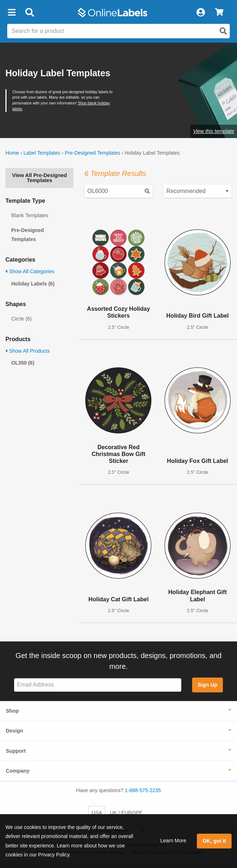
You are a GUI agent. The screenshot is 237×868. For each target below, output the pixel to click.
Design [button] (14, 731)
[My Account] (200, 13)
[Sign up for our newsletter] (98, 685)
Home (12, 153)
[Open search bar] (29, 13)
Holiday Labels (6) (33, 284)
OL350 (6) (23, 363)
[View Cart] (219, 13)
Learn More (173, 841)
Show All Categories (30, 271)
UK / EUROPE (126, 813)
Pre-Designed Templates (92, 153)
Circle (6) (22, 319)
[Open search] (223, 31)
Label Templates (42, 153)
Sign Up (207, 685)
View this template (214, 131)
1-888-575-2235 (143, 790)
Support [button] (16, 751)
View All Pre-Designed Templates (40, 178)
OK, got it (214, 841)
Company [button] (18, 771)
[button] (12, 13)
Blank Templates (30, 215)
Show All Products (28, 351)
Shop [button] (12, 711)
